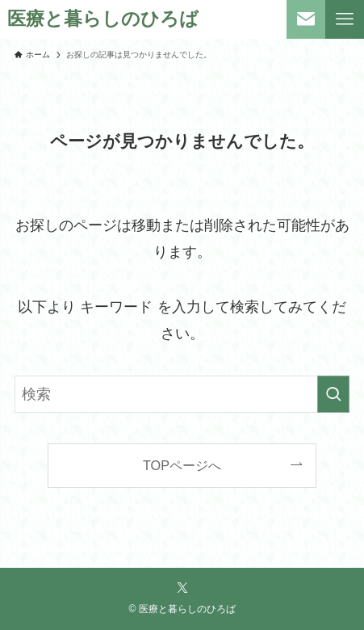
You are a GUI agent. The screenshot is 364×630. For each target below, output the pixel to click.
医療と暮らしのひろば (103, 20)
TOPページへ (182, 465)
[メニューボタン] (345, 19)
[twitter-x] (182, 588)
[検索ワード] (182, 394)
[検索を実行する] (333, 394)
